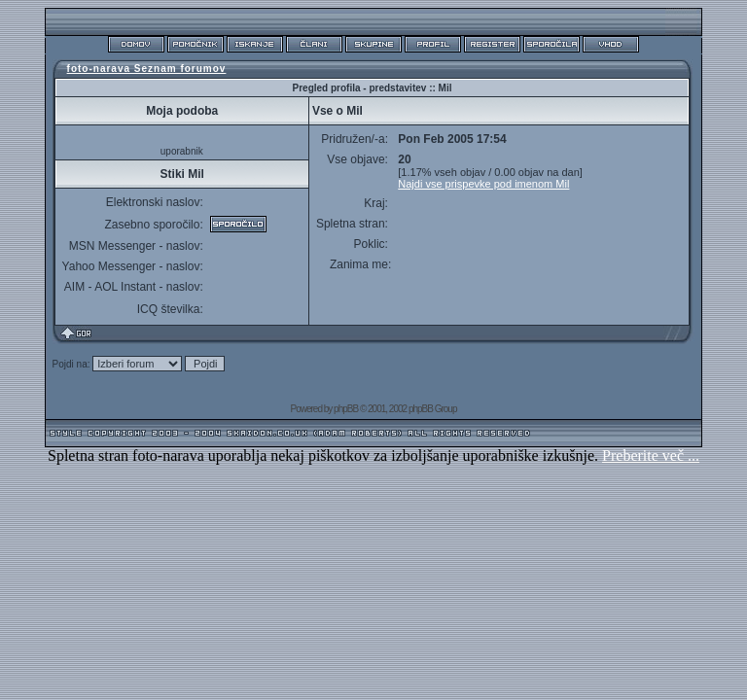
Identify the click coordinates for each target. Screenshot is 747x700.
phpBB (346, 409)
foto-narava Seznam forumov (147, 69)
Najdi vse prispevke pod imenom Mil (483, 184)
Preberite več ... (651, 455)
